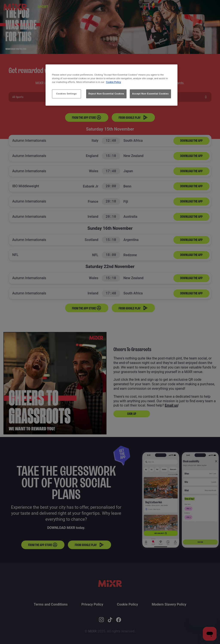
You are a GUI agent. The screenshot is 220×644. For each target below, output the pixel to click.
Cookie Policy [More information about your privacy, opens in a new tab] (113, 82)
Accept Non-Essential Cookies (150, 94)
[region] (112, 85)
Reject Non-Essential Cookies (106, 94)
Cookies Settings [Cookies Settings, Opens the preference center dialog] (67, 94)
